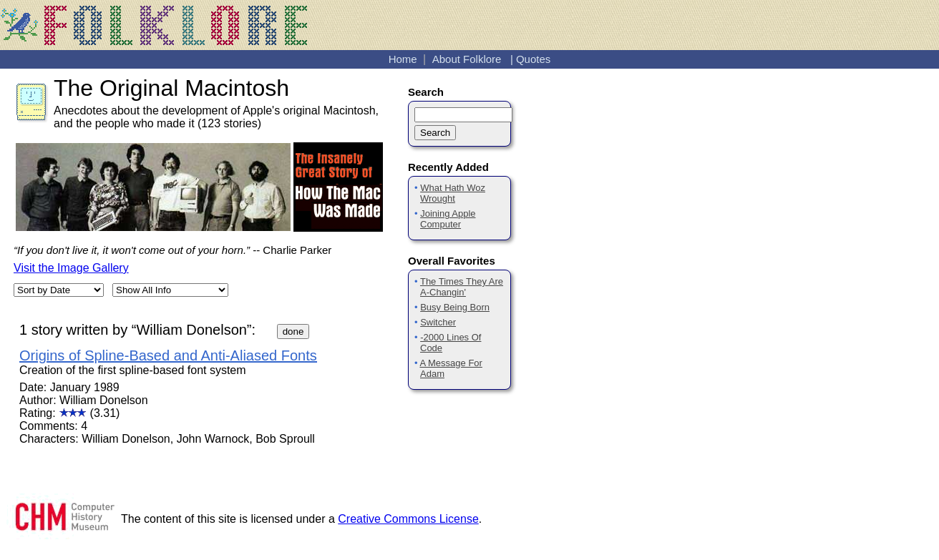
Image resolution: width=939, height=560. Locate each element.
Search (435, 133)
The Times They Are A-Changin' (462, 287)
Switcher (438, 322)
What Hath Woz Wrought (453, 193)
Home (403, 59)
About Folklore (467, 59)
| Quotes (530, 59)
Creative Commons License (408, 519)
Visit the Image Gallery (71, 268)
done (293, 331)
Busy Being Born (455, 307)
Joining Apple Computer (448, 219)
